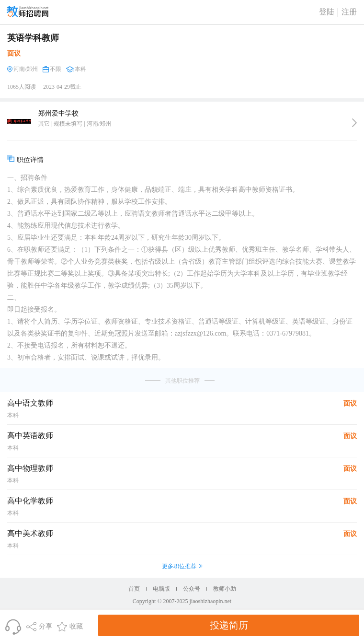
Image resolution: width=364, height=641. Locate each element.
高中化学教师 (30, 501)
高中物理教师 (30, 468)
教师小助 (225, 589)
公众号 (192, 589)
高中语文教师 (30, 403)
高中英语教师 (30, 436)
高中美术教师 (30, 533)
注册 (349, 12)
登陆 (327, 12)
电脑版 (161, 589)
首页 (134, 589)
